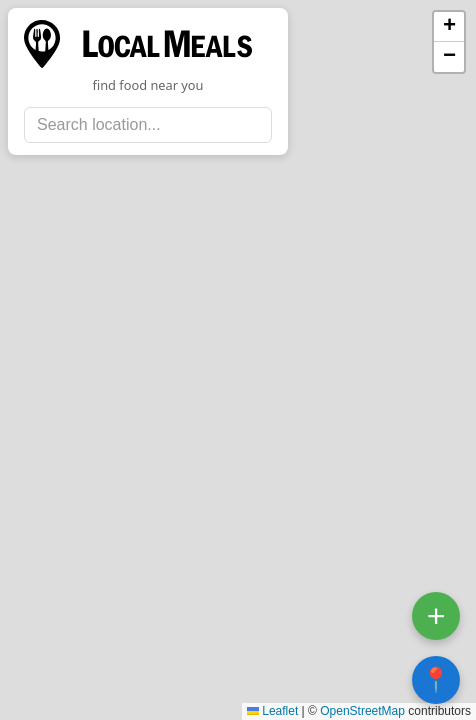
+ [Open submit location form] (436, 616)
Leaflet (272, 711)
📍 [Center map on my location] (436, 679)
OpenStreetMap (362, 711)
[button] (449, 27)
